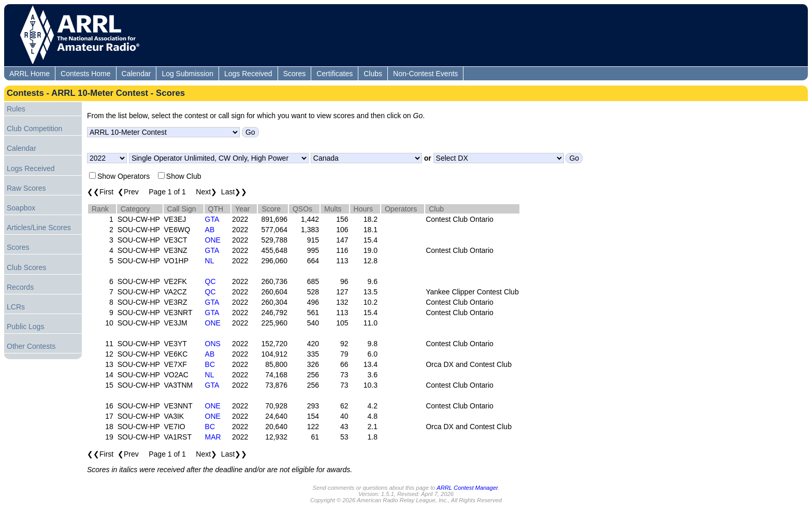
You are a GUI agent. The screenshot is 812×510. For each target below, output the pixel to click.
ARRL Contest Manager (467, 488)
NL (210, 261)
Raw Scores (26, 188)
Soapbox (21, 208)
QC (211, 281)
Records (20, 287)
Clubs (373, 74)
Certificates (335, 74)
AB (210, 230)
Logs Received (248, 74)
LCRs (16, 307)
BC (210, 364)
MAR (213, 437)
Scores (295, 74)
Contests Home (85, 74)
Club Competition (34, 129)
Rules (16, 109)
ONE (213, 240)
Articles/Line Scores (39, 228)
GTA (212, 219)
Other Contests (31, 346)
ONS (213, 344)
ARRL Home (30, 74)
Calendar (136, 74)
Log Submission (187, 74)
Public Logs (25, 327)
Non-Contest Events (425, 74)
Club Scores (26, 267)
